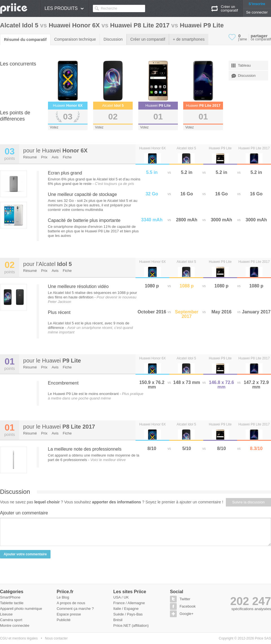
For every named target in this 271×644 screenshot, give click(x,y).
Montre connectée (15, 626)
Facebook (188, 606)
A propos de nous (71, 603)
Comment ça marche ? (75, 609)
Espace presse (69, 614)
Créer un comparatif (148, 39)
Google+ (187, 614)
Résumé (30, 157)
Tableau (241, 66)
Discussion (113, 39)
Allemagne (136, 603)
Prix (44, 157)
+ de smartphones (189, 39)
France (119, 603)
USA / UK (121, 597)
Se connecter (257, 12)
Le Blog (63, 597)
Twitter (185, 599)
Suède (119, 614)
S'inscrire (257, 4)
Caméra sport (11, 620)
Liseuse (6, 614)
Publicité (64, 620)
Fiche (67, 157)
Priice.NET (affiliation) (131, 626)
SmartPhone (10, 597)
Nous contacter (56, 638)
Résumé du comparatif (25, 40)
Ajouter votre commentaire (25, 554)
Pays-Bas (135, 614)
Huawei (65, 150)
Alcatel (55, 264)
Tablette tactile (12, 603)
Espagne (131, 609)
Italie (117, 609)
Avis (55, 157)
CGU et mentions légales (19, 638)
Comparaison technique (75, 39)
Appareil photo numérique (21, 609)
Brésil (118, 620)
